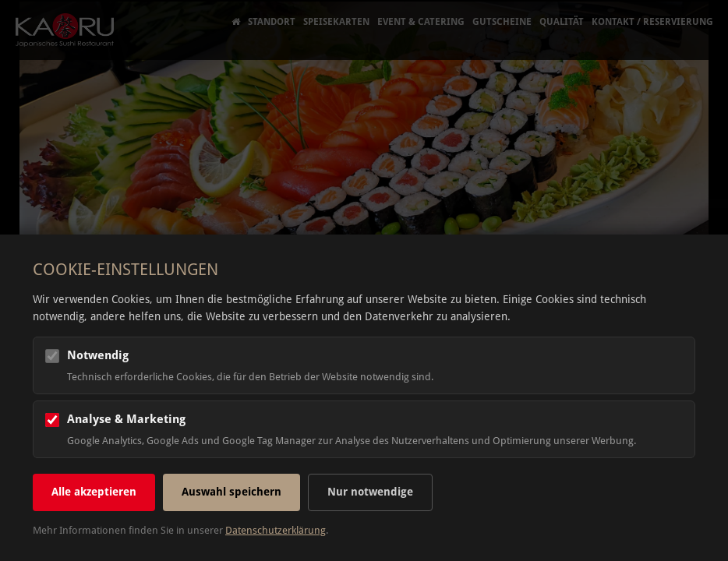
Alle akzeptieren (94, 492)
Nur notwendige (370, 492)
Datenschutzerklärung (276, 530)
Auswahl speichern (231, 492)
